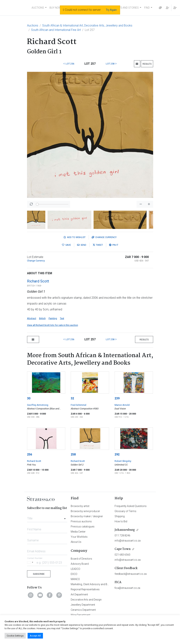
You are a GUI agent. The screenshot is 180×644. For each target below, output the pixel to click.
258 (73, 454)
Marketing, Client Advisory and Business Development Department (108, 584)
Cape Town (123, 549)
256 (30, 454)
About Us (76, 542)
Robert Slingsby (123, 461)
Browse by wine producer (85, 511)
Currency (104, 237)
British (42, 318)
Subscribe (39, 574)
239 (117, 398)
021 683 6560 (122, 555)
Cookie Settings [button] (15, 636)
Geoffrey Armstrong (38, 405)
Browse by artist (80, 506)
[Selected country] (31, 562)
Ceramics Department (83, 610)
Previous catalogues (83, 527)
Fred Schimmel (78, 405)
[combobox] (47, 517)
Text (62, 318)
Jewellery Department (83, 605)
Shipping (120, 516)
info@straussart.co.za (128, 541)
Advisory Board (80, 564)
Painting (53, 318)
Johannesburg (125, 530)
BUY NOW (55, 8)
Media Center (78, 532)
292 (117, 454)
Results (147, 64)
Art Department (79, 594)
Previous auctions (81, 521)
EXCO (74, 574)
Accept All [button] (35, 636)
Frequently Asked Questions (131, 506)
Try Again (111, 10)
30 (29, 398)
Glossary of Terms (125, 511)
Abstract (32, 318)
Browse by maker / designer (87, 516)
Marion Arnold (122, 405)
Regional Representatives (85, 589)
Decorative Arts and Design (86, 600)
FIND (147, 8)
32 (72, 398)
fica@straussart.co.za (127, 588)
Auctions (33, 25)
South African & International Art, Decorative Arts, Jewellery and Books (87, 25)
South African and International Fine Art (56, 30)
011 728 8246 (122, 535)
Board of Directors (81, 559)
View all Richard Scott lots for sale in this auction (53, 325)
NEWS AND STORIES (127, 8)
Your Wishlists (79, 537)
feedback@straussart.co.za (131, 574)
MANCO (75, 579)
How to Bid (121, 521)
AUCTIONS (38, 8)
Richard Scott (38, 281)
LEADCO (75, 569)
